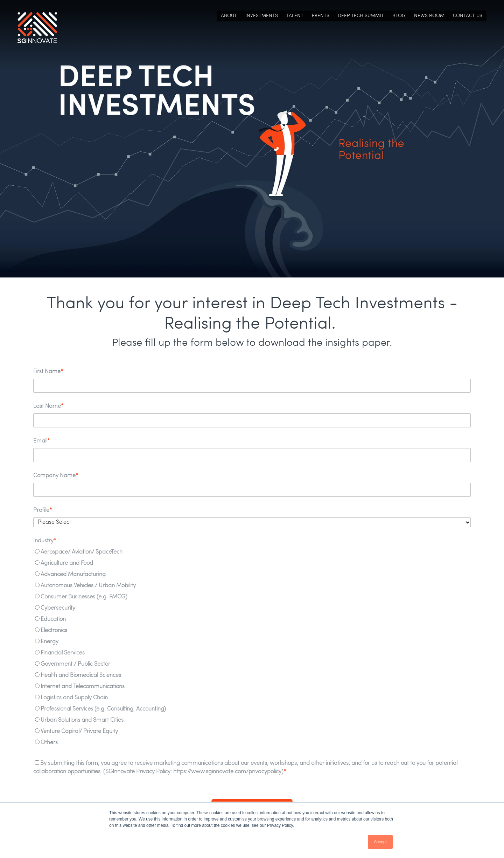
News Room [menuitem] (429, 17)
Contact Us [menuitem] (468, 17)
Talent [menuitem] (295, 17)
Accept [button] (380, 842)
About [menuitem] (229, 17)
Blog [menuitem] (399, 17)
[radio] (252, 554)
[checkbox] (252, 649)
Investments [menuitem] (262, 17)
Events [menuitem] (321, 17)
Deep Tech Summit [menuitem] (361, 17)
